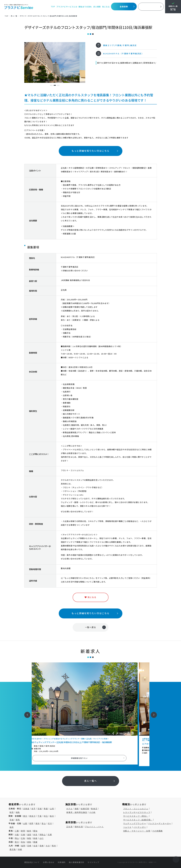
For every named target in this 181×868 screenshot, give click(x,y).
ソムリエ (127, 827)
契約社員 (79, 827)
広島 (23, 838)
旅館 (77, 809)
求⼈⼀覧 (14, 16)
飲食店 (94, 809)
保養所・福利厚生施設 (77, 812)
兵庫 (50, 835)
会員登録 (124, 6)
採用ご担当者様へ (151, 7)
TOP (53, 7)
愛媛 (35, 842)
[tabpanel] (55, 62)
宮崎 (29, 846)
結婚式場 (85, 809)
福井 (12, 827)
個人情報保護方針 (77, 862)
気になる (106, 7)
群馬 (18, 820)
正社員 (69, 827)
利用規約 (62, 862)
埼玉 (46, 816)
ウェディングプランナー (135, 823)
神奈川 (32, 816)
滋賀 (29, 835)
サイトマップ (93, 862)
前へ (26, 713)
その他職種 (157, 831)
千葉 (40, 816)
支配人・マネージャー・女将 (137, 831)
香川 (17, 842)
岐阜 (29, 831)
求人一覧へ (90, 781)
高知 (23, 842)
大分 (48, 846)
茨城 (12, 820)
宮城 (40, 809)
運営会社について (32, 862)
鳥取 (29, 838)
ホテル (69, 809)
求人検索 (97, 7)
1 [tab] (51, 85)
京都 (23, 835)
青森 (46, 809)
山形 (52, 809)
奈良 (35, 835)
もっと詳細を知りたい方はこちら (90, 151)
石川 (50, 823)
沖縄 (20, 849)
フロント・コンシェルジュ (136, 809)
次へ (152, 713)
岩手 (34, 809)
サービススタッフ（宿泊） (136, 816)
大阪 (17, 835)
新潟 (38, 823)
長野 (31, 823)
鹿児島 (13, 849)
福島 (18, 812)
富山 (44, 823)
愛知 (35, 831)
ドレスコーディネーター (160, 823)
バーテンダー (140, 827)
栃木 (52, 816)
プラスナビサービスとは (67, 7)
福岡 (23, 846)
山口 (42, 838)
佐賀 (36, 846)
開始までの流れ (85, 7)
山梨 (25, 823)
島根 (35, 838)
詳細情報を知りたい (90, 758)
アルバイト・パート (94, 827)
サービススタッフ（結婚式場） (138, 820)
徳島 (29, 842)
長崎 (42, 846)
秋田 (12, 812)
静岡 (23, 831)
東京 (25, 816)
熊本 (54, 846)
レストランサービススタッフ (137, 812)
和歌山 (43, 835)
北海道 (26, 809)
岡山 (17, 838)
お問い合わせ (49, 862)
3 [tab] (58, 85)
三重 (17, 831)
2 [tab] (55, 85)
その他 (92, 812)
